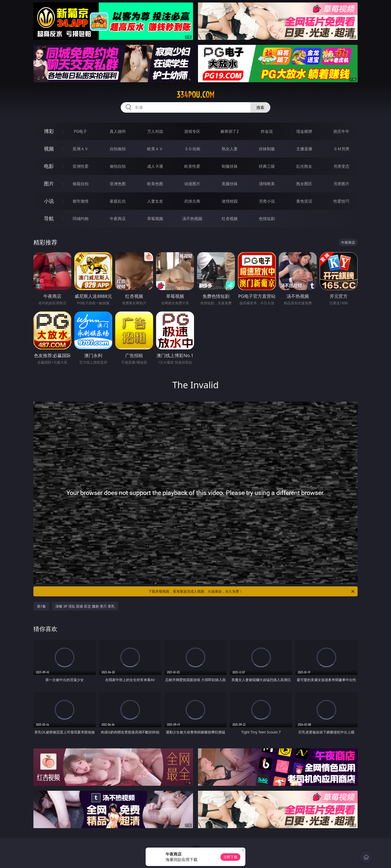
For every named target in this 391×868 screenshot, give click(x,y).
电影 (49, 166)
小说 (49, 201)
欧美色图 (155, 184)
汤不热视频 (192, 219)
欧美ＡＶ (155, 149)
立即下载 (230, 857)
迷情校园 (230, 201)
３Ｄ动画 (192, 149)
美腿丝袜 (230, 184)
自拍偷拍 (118, 149)
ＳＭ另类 (341, 149)
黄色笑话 (304, 201)
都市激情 (81, 201)
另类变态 (341, 166)
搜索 (260, 107)
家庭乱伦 (118, 201)
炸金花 (267, 131)
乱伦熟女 (304, 166)
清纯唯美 (267, 184)
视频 (49, 149)
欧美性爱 (192, 166)
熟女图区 (304, 184)
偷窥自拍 (81, 184)
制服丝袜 (230, 166)
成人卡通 (155, 166)
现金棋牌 (304, 131)
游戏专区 (192, 131)
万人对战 (155, 131)
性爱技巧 (341, 201)
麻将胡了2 (230, 131)
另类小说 (267, 201)
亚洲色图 (118, 184)
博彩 (49, 131)
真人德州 (118, 131)
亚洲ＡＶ (81, 149)
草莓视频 (155, 219)
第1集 (41, 606)
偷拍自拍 (118, 166)
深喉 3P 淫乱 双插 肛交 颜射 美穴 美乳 (85, 606)
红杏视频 (230, 219)
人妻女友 (155, 201)
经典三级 (267, 166)
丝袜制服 (267, 149)
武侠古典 (192, 201)
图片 (49, 184)
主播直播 (304, 149)
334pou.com (195, 95)
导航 (49, 218)
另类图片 (341, 184)
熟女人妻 (230, 149)
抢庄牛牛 (341, 131)
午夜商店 (118, 219)
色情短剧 (267, 219)
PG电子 (80, 131)
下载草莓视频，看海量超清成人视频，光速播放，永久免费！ (252, 591)
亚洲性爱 (81, 166)
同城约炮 (81, 219)
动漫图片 (192, 184)
